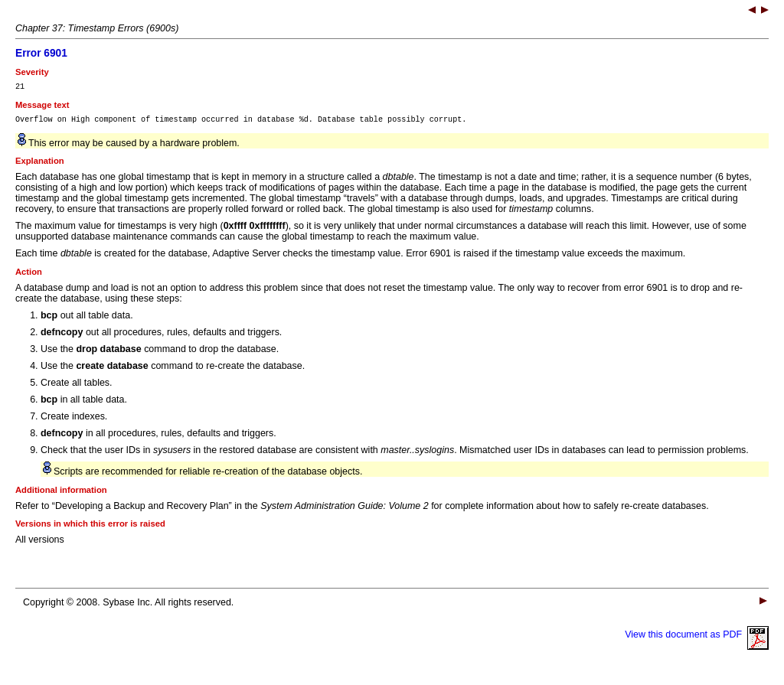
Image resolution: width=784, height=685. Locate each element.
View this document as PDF (697, 639)
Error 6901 (41, 53)
